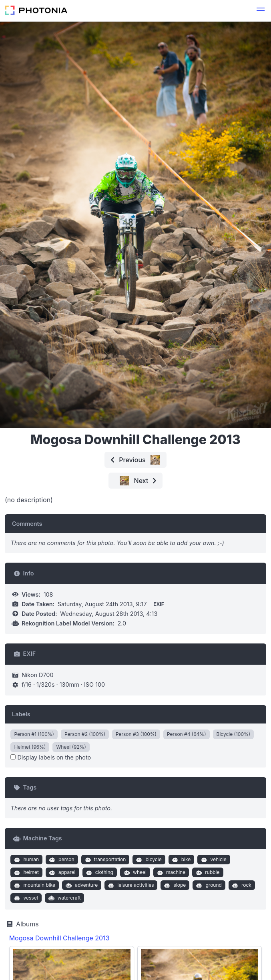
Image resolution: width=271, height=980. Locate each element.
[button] (261, 10)
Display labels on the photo (51, 757)
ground (208, 885)
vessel (25, 898)
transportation (104, 860)
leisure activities (130, 885)
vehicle (213, 860)
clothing (99, 872)
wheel (134, 872)
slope (174, 885)
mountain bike (34, 885)
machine (170, 872)
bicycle (148, 860)
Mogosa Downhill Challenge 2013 (59, 938)
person (61, 860)
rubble (207, 872)
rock (241, 885)
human (26, 860)
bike (180, 860)
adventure (81, 885)
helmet (26, 872)
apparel (61, 872)
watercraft (63, 898)
